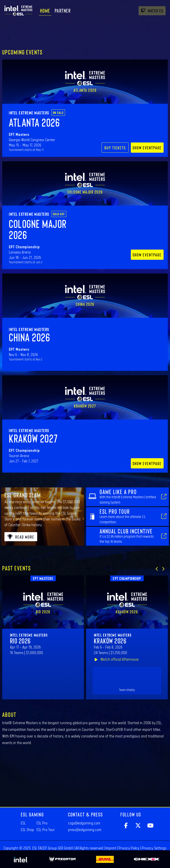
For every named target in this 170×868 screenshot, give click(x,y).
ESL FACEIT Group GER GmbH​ (53, 848)
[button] (157, 569)
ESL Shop (27, 830)
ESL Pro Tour (46, 830)
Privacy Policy (129, 848)
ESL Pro (42, 823)
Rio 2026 (20, 641)
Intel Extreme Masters (29, 113)
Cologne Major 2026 (38, 229)
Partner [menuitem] (63, 11)
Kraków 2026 (110, 641)
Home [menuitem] (45, 11)
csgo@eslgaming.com (84, 823)
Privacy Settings (154, 848)
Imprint (111, 848)
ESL (23, 823)
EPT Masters (43, 578)
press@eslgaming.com (85, 830)
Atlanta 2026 (34, 122)
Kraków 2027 (33, 438)
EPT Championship (127, 578)
